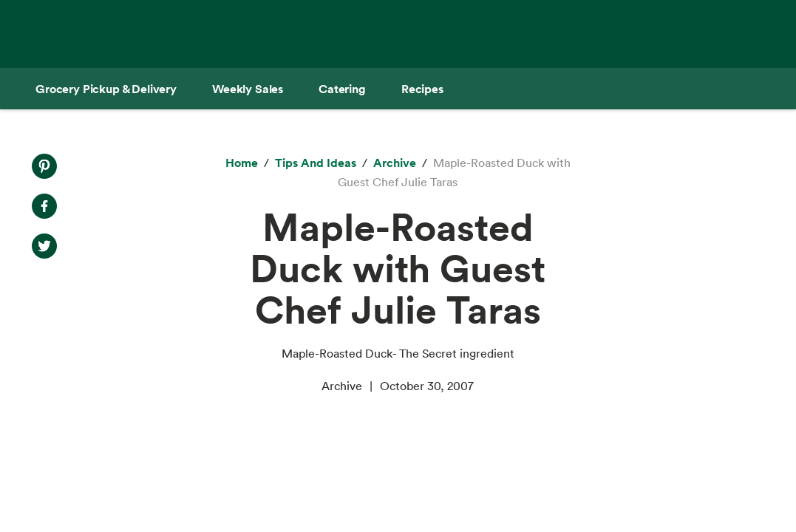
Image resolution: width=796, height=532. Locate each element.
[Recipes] (422, 89)
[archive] (395, 163)
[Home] (242, 163)
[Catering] (342, 89)
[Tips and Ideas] (316, 163)
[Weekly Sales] (248, 89)
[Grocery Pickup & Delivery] (106, 89)
